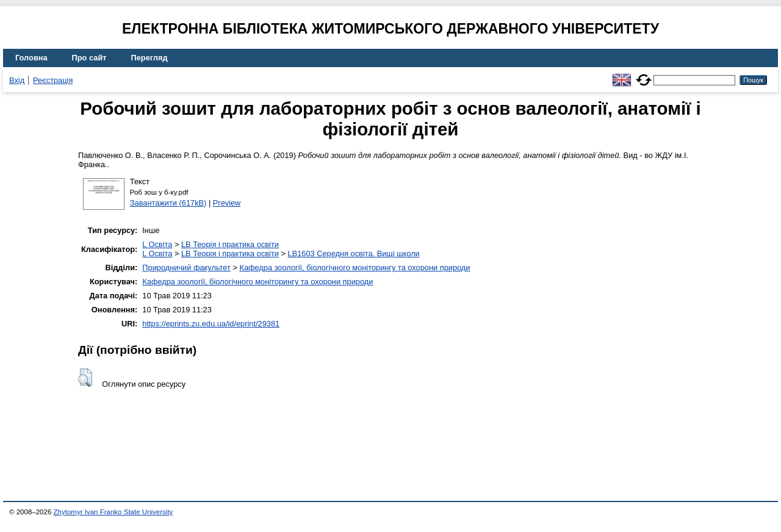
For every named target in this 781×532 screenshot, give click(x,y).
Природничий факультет (186, 268)
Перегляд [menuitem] (149, 58)
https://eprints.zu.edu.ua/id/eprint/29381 (211, 324)
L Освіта (157, 244)
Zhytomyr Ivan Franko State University (113, 512)
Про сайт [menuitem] (89, 58)
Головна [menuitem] (31, 58)
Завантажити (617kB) (168, 203)
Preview (227, 203)
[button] (85, 378)
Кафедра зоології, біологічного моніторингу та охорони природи (355, 268)
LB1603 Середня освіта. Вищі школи (354, 253)
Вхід (17, 80)
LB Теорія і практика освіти (230, 244)
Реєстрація (53, 80)
